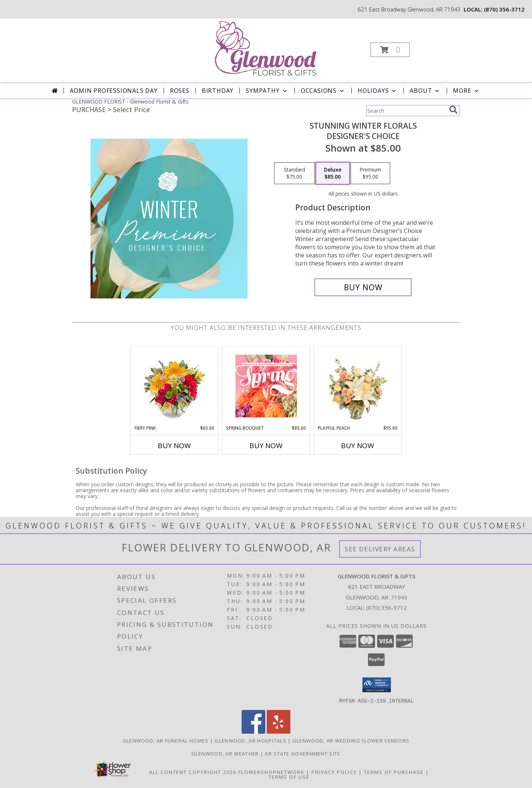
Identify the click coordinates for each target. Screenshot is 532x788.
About (425, 91)
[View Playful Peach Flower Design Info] (358, 386)
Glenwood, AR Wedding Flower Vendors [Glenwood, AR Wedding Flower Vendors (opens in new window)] (351, 740)
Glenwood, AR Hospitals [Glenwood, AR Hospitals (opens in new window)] (250, 740)
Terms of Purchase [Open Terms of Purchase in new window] (394, 772)
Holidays (378, 91)
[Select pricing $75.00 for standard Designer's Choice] (294, 173)
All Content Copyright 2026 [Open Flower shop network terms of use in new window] (193, 772)
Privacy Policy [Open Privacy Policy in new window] (334, 772)
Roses (180, 91)
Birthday (218, 91)
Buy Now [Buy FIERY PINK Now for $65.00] (174, 446)
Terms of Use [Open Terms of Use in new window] (289, 777)
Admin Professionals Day (114, 91)
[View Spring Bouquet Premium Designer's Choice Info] (266, 386)
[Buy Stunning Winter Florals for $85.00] (363, 287)
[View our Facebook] (253, 731)
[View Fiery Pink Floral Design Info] (175, 386)
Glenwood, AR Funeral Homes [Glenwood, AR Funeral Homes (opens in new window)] (166, 740)
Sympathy (267, 91)
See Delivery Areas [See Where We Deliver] (380, 549)
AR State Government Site (303, 753)
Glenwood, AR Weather (225, 753)
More (466, 91)
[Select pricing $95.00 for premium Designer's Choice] (370, 173)
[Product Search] (406, 111)
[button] (390, 50)
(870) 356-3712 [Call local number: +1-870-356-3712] (504, 9)
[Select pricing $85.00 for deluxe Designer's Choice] (333, 173)
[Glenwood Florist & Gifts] (265, 48)
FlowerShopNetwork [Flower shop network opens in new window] (271, 772)
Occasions (323, 91)
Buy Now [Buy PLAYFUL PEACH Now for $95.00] (358, 446)
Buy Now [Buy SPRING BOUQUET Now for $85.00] (266, 446)
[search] (453, 110)
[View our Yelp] (279, 731)
